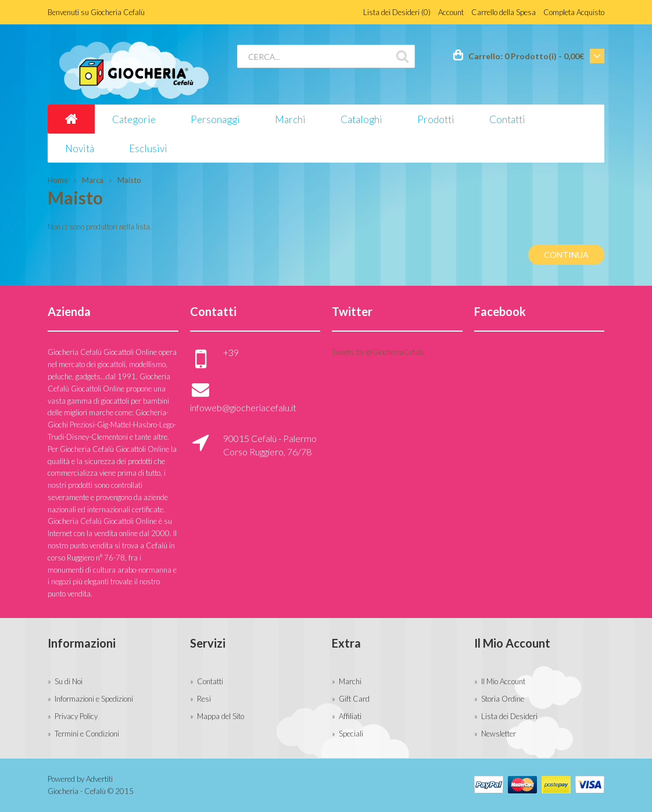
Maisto (129, 180)
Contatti (210, 681)
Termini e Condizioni (87, 734)
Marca (93, 180)
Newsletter (499, 734)
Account (451, 12)
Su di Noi (69, 681)
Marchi (350, 681)
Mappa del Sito (221, 716)
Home (58, 180)
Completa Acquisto (574, 12)
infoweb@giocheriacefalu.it (243, 407)
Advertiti (99, 779)
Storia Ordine (503, 699)
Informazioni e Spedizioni (94, 699)
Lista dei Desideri (509, 716)
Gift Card (354, 699)
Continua (566, 255)
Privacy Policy (76, 716)
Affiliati (350, 716)
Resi (204, 699)
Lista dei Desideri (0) (397, 12)
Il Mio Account (503, 681)
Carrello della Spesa (504, 12)
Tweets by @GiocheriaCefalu (378, 352)
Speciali (351, 734)
